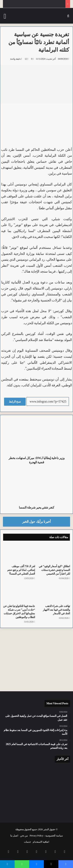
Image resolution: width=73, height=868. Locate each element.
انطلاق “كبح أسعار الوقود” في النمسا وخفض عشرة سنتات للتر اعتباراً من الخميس (54, 570)
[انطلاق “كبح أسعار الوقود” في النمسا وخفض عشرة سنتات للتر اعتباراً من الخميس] (54, 554)
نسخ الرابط (15, 402)
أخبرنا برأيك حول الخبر (36, 522)
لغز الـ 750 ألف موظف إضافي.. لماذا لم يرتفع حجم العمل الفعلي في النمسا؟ (21, 570)
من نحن (24, 836)
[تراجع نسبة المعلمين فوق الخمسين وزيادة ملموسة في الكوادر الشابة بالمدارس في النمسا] (37, 772)
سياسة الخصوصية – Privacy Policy (46, 836)
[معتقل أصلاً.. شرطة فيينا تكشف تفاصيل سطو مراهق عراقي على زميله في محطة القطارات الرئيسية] (59, 788)
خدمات (27, 842)
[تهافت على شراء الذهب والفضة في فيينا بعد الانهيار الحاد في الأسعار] (54, 593)
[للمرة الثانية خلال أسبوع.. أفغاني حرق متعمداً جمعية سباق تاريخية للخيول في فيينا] (14, 772)
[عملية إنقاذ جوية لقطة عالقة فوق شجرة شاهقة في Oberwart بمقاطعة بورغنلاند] (37, 790)
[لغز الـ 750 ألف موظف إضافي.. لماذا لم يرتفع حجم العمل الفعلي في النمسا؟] (19, 554)
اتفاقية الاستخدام (41, 842)
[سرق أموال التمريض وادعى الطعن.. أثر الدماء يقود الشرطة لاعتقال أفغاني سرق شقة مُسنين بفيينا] (14, 806)
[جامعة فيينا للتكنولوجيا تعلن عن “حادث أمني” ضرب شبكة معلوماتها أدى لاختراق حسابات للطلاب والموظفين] (19, 593)
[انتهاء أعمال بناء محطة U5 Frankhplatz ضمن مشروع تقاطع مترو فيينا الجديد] (37, 807)
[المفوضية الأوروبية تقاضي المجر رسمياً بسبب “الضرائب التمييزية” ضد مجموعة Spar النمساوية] (59, 806)
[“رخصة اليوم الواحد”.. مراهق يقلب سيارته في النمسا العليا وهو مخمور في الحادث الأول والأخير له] (59, 774)
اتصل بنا (14, 836)
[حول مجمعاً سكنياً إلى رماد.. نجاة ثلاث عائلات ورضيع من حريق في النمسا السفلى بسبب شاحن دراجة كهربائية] (14, 788)
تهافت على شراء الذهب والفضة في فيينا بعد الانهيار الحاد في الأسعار (56, 610)
